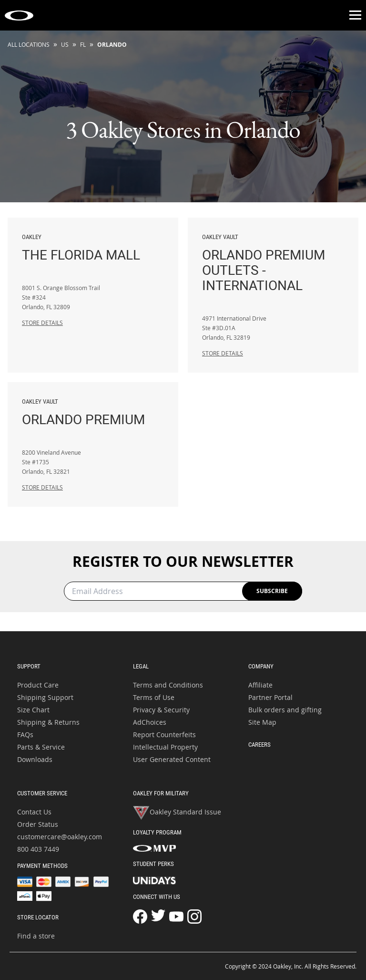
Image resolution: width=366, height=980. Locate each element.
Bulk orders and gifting (285, 710)
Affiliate (260, 685)
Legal (141, 666)
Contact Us (34, 812)
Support (29, 666)
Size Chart (33, 710)
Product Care (38, 685)
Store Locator (38, 917)
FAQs (25, 735)
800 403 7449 (38, 849)
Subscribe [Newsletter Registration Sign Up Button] (272, 591)
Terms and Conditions (168, 685)
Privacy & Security (161, 710)
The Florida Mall (93, 248)
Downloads (35, 759)
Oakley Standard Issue (177, 813)
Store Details (42, 323)
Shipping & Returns (48, 722)
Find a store (36, 936)
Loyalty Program (157, 832)
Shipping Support (45, 697)
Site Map (262, 722)
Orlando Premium (93, 412)
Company (261, 666)
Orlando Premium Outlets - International (273, 263)
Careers (259, 745)
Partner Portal (270, 697)
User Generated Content (172, 759)
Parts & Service (41, 747)
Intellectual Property (165, 747)
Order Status (38, 824)
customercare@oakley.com (60, 837)
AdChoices (150, 722)
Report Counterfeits (164, 735)
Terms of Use (154, 697)
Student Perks (153, 864)
